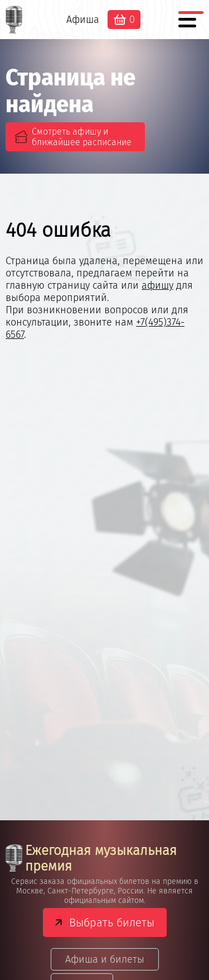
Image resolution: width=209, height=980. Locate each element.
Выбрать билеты (112, 922)
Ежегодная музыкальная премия (91, 858)
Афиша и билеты (105, 959)
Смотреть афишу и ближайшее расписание (82, 137)
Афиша (83, 20)
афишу (157, 285)
